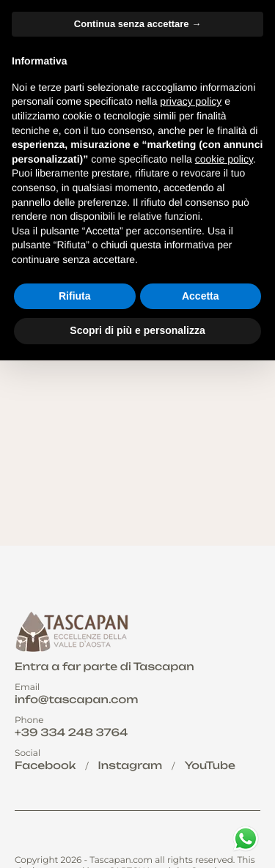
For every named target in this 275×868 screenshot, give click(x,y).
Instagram (131, 766)
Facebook (45, 766)
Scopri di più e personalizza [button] (137, 330)
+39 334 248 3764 (71, 733)
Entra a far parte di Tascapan (104, 667)
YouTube (210, 766)
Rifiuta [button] (75, 296)
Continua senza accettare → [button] (137, 24)
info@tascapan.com (76, 700)
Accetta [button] (201, 296)
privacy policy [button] (191, 101)
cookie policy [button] (224, 159)
